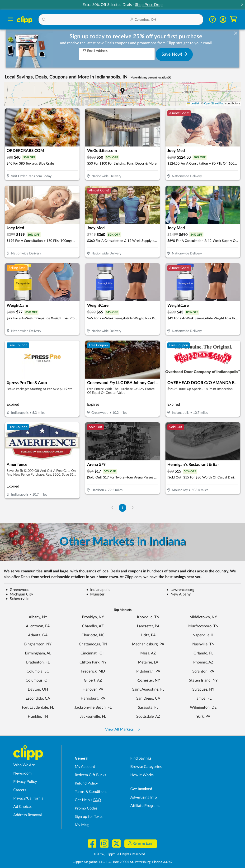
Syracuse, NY (203, 689)
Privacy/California (28, 798)
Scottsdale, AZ (148, 717)
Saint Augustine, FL (148, 689)
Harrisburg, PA (93, 698)
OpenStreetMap (214, 103)
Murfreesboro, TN (203, 626)
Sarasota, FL (148, 707)
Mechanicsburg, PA (148, 644)
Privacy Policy (25, 782)
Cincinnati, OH (93, 653)
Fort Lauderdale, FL (38, 707)
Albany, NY (38, 617)
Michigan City (19, 594)
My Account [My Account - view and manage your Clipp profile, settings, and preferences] (85, 767)
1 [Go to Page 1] (122, 508)
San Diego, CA (148, 698)
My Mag (82, 825)
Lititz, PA (148, 635)
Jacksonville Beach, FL (93, 707)
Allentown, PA (38, 626)
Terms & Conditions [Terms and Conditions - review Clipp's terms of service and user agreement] (91, 792)
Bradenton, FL (38, 662)
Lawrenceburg (180, 590)
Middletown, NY (203, 617)
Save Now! (174, 54)
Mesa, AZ (148, 653)
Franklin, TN (38, 717)
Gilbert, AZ (93, 680)
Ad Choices (23, 807)
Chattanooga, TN (93, 644)
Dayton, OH (38, 689)
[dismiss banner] (236, 33)
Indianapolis (98, 590)
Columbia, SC (38, 671)
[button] (242, 5)
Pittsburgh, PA (148, 671)
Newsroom (22, 773)
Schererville (17, 599)
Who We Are (24, 765)
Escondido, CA (38, 698)
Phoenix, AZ (203, 662)
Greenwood (18, 590)
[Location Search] (165, 20)
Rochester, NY (148, 680)
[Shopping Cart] (233, 19)
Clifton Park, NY (93, 662)
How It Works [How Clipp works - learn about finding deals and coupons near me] (142, 775)
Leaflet (193, 103)
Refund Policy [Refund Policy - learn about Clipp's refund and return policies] (86, 783)
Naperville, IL (203, 635)
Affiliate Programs (145, 806)
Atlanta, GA (38, 635)
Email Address (95, 51)
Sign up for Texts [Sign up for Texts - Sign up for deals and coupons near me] (89, 817)
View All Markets (122, 729)
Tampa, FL (203, 698)
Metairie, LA (148, 662)
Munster (95, 594)
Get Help (82, 800)
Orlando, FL (203, 653)
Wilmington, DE (203, 707)
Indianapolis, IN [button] (112, 77)
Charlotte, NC (93, 635)
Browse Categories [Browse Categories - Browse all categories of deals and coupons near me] (146, 767)
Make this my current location (151, 78)
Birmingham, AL (38, 653)
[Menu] (11, 20)
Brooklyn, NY (93, 617)
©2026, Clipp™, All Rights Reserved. (120, 854)
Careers (20, 790)
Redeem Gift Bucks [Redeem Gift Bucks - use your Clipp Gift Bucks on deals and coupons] (90, 775)
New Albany (179, 594)
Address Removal (28, 815)
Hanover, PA (93, 689)
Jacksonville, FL (93, 717)
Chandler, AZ (93, 626)
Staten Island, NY (203, 680)
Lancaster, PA (148, 626)
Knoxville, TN (148, 617)
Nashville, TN (203, 644)
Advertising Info (144, 797)
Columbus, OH (38, 680)
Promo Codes (86, 808)
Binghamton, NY (38, 644)
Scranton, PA (203, 671)
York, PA (203, 717)
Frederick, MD (93, 671)
